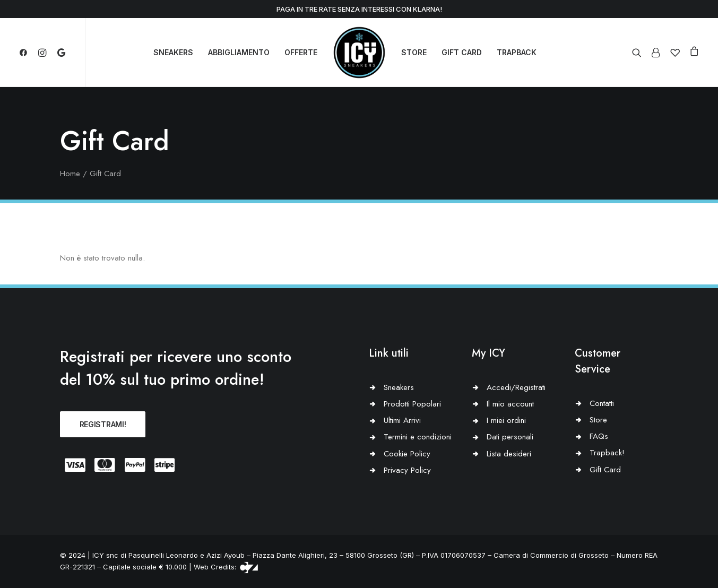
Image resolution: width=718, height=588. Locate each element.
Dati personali (510, 437)
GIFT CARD (462, 52)
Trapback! (607, 453)
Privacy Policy (407, 470)
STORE (414, 52)
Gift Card (605, 470)
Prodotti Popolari (412, 404)
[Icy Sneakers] (359, 53)
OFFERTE (301, 52)
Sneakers (399, 387)
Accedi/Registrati (516, 387)
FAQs (599, 436)
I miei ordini (506, 420)
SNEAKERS (173, 52)
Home (70, 174)
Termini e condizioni (418, 437)
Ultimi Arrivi (402, 420)
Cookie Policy (407, 454)
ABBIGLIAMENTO (239, 52)
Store (598, 420)
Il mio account (510, 404)
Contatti (602, 403)
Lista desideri (509, 454)
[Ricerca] (639, 53)
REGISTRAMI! (103, 424)
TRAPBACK (517, 52)
